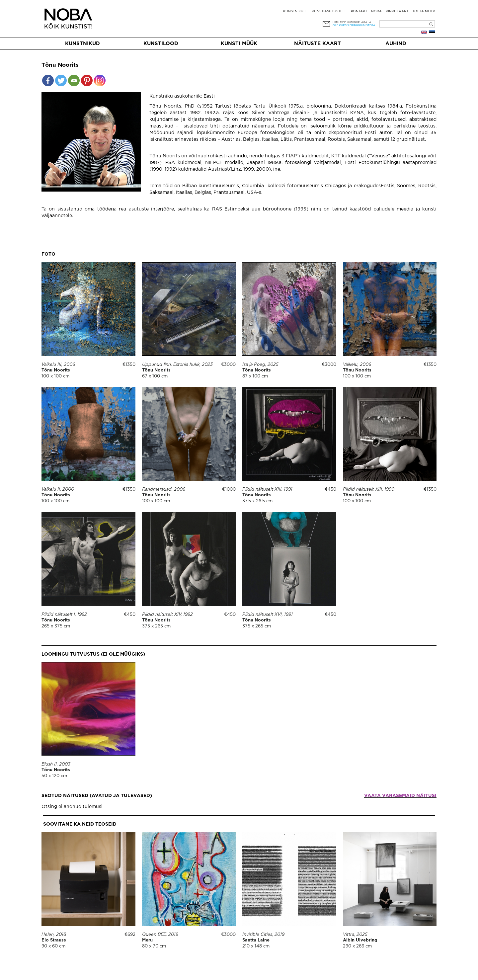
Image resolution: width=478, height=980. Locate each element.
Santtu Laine (256, 940)
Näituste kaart (318, 44)
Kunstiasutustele (329, 11)
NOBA (376, 11)
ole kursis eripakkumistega (354, 25)
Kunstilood (161, 44)
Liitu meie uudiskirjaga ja (352, 22)
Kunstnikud (82, 44)
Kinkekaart (397, 11)
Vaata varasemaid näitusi (400, 796)
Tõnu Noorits (56, 370)
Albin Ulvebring (360, 940)
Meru (147, 940)
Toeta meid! (424, 11)
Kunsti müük (239, 44)
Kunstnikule (295, 11)
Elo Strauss (54, 940)
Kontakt (359, 11)
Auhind (396, 44)
